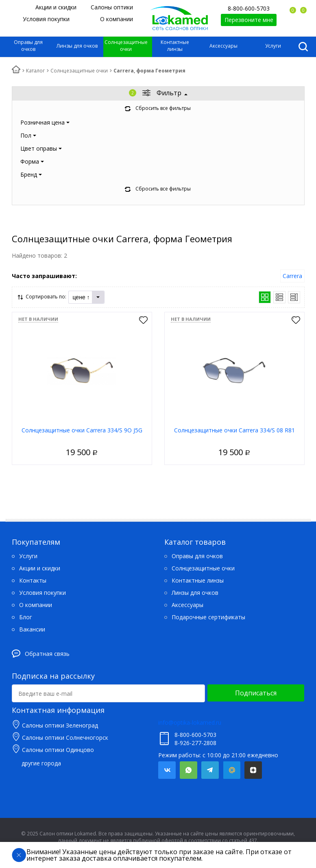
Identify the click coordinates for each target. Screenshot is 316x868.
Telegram (210, 770)
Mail (232, 770)
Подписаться (256, 693)
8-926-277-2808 (195, 743)
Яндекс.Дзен (253, 770)
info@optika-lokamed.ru (190, 722)
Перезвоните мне (249, 20)
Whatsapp (189, 770)
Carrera (292, 276)
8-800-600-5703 (249, 8)
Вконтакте (167, 770)
